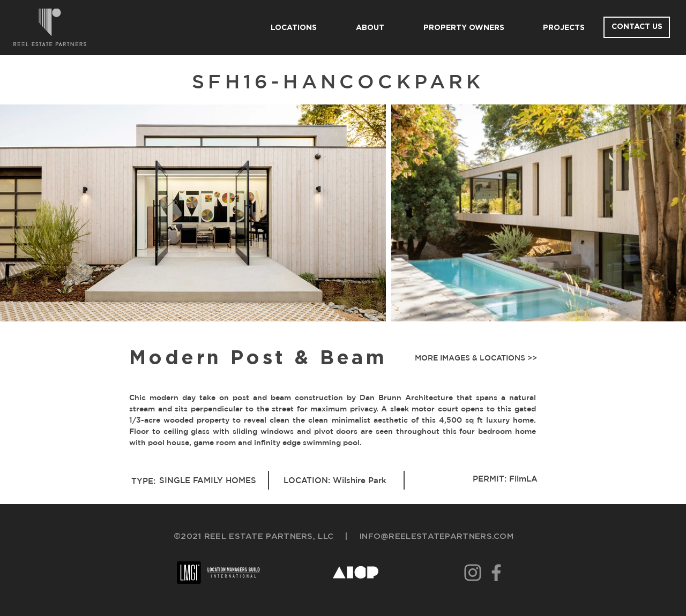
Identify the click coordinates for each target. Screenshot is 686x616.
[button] (474, 358)
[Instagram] (473, 573)
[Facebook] (496, 573)
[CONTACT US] (637, 27)
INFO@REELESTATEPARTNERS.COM (437, 536)
